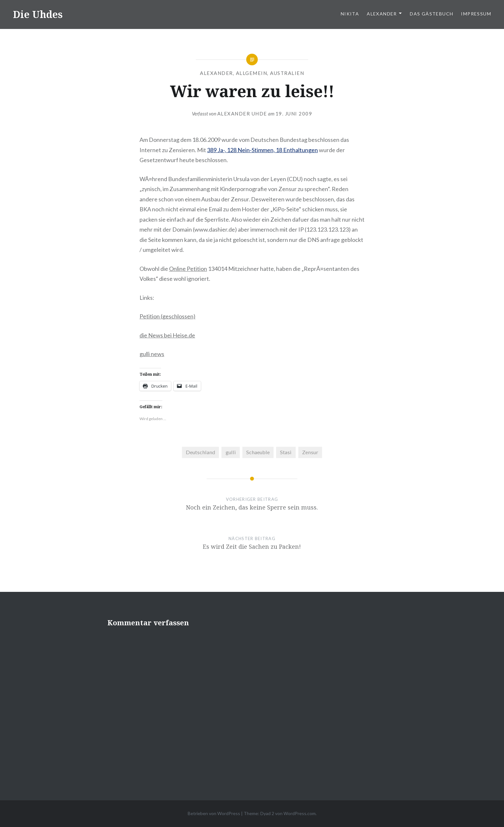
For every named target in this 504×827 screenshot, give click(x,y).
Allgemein (252, 73)
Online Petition (188, 269)
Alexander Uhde (242, 114)
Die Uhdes (38, 14)
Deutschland (200, 452)
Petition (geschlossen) (167, 316)
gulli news (152, 354)
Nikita (350, 14)
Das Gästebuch (432, 14)
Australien (287, 73)
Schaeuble (258, 452)
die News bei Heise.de (167, 335)
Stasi (286, 452)
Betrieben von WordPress (214, 813)
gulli (231, 452)
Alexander (382, 14)
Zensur (310, 452)
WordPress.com (300, 813)
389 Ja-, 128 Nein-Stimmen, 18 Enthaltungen (262, 150)
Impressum (476, 14)
